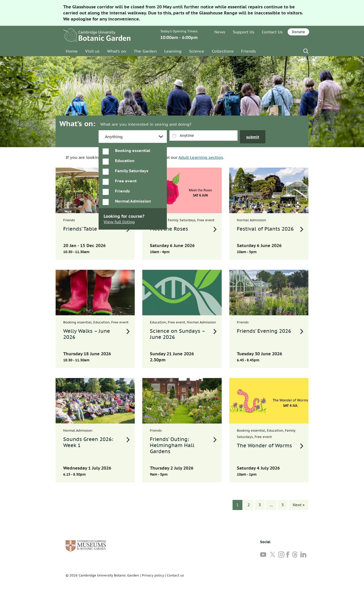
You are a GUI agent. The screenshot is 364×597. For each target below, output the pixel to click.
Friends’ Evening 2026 (264, 331)
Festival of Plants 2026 (265, 229)
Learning (173, 51)
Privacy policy (153, 575)
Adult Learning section (201, 157)
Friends (248, 51)
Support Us (244, 32)
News (220, 32)
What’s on (117, 51)
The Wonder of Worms (264, 446)
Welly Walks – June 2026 (87, 334)
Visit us (92, 51)
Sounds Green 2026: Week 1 (88, 442)
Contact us (175, 575)
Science (197, 51)
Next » (299, 505)
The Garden (145, 51)
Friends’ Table (80, 229)
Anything (114, 137)
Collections (223, 51)
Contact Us (272, 32)
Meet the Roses (169, 229)
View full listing (119, 222)
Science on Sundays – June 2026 (178, 334)
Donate (298, 32)
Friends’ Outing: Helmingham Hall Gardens (172, 445)
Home (72, 51)
